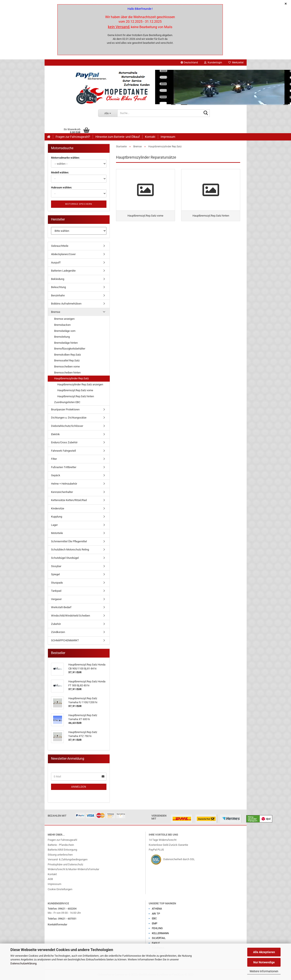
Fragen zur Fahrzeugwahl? (73, 137)
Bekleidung (58, 279)
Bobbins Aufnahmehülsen (66, 304)
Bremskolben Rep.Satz (67, 355)
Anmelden (79, 787)
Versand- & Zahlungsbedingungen (68, 859)
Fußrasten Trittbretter (64, 467)
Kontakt (150, 137)
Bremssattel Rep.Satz (67, 360)
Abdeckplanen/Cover (63, 254)
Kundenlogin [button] (213, 63)
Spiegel (55, 574)
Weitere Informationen (264, 971)
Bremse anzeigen (64, 319)
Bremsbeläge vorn (65, 331)
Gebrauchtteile (60, 246)
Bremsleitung (62, 337)
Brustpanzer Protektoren (65, 409)
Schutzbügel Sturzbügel (65, 558)
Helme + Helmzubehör (64, 484)
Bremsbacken (62, 325)
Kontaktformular (57, 924)
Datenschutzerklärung (23, 963)
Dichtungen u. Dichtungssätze (69, 418)
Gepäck (56, 475)
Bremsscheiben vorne (67, 367)
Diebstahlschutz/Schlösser (67, 426)
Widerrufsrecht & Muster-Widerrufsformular (73, 869)
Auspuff (56, 263)
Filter (54, 459)
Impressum (168, 137)
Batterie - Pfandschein (61, 845)
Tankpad (56, 591)
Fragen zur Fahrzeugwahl (62, 840)
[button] (189, 63)
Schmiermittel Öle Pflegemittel (69, 541)
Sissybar (56, 566)
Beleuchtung (58, 287)
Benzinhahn (58, 295)
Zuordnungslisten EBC (67, 402)
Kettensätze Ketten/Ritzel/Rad (69, 500)
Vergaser (56, 599)
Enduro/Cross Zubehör (64, 442)
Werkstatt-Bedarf (61, 607)
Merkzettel (236, 63)
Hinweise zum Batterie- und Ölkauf (118, 137)
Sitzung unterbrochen (60, 855)
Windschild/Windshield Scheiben (71, 616)
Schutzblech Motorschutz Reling (70, 550)
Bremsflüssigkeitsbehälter (70, 349)
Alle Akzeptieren (264, 952)
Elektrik (55, 434)
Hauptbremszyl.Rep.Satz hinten (76, 396)
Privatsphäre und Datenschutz (65, 864)
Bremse (56, 312)
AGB (50, 879)
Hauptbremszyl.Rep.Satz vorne (75, 390)
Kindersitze (58, 508)
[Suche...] (108, 113)
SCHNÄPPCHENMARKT (65, 640)
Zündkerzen (58, 632)
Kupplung (57, 517)
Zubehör (56, 624)
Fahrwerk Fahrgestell (63, 451)
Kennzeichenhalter (62, 492)
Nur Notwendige (264, 962)
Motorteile (57, 533)
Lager (54, 525)
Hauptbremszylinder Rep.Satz (71, 378)
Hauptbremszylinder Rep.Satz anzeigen (80, 384)
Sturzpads (57, 583)
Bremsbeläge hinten (66, 343)
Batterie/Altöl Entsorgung (62, 850)
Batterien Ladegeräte (63, 271)
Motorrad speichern (79, 204)
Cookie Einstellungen (60, 889)
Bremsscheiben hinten (67, 373)
